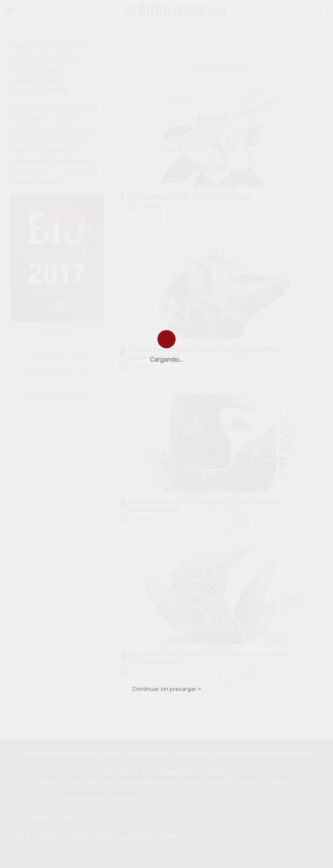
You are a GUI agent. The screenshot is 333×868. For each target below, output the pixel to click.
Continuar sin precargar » (167, 689)
